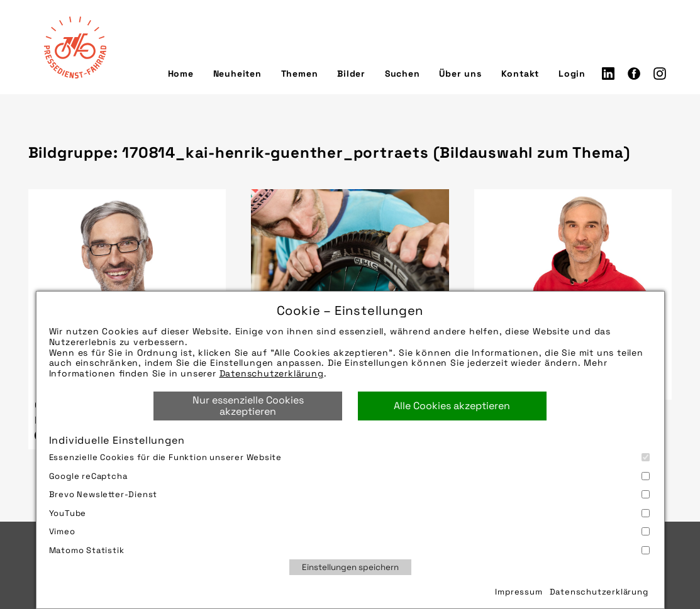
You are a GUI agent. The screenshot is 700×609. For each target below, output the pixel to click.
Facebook (634, 74)
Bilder (351, 74)
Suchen (403, 74)
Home (181, 74)
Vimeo (349, 531)
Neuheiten (237, 74)
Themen (300, 74)
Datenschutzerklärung (272, 373)
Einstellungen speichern (350, 567)
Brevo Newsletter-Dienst (349, 494)
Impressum (519, 592)
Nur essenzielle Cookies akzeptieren (248, 406)
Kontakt (520, 74)
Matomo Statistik (349, 550)
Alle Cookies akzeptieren (452, 406)
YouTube (349, 513)
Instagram (660, 74)
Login (572, 74)
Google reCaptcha (349, 476)
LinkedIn (608, 74)
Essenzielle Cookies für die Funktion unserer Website (349, 457)
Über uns (460, 74)
